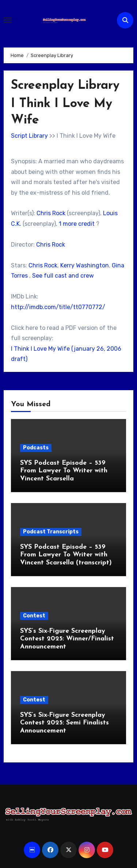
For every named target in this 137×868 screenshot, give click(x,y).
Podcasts (36, 448)
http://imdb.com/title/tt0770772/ (58, 307)
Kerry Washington (85, 265)
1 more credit (77, 224)
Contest (34, 616)
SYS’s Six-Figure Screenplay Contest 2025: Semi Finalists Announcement (64, 723)
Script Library (29, 136)
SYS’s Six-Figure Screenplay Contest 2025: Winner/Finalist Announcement (67, 639)
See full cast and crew (63, 276)
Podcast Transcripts (51, 532)
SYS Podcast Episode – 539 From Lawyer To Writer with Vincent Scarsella (64, 471)
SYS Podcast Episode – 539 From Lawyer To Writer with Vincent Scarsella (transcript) (66, 555)
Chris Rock (51, 213)
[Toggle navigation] (8, 20)
